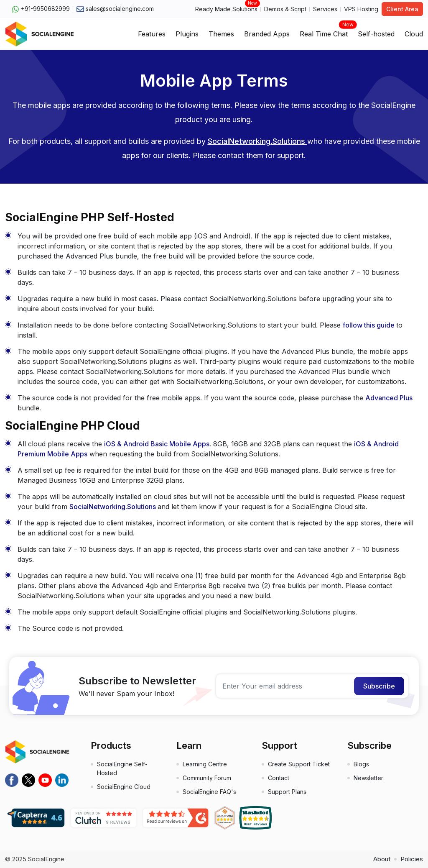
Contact (279, 778)
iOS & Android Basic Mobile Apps (157, 444)
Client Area (402, 9)
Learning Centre (205, 764)
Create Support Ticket (299, 764)
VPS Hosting (361, 9)
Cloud (414, 34)
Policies (412, 859)
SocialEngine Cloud (124, 787)
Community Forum (207, 778)
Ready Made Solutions (226, 9)
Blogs (361, 764)
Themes (221, 34)
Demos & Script (285, 9)
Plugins (187, 34)
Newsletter (368, 778)
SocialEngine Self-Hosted (122, 768)
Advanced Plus (389, 398)
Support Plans (287, 792)
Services (325, 9)
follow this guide (369, 325)
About (382, 859)
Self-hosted (376, 34)
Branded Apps (267, 34)
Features (152, 34)
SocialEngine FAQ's (209, 792)
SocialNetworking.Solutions (257, 141)
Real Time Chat (324, 31)
